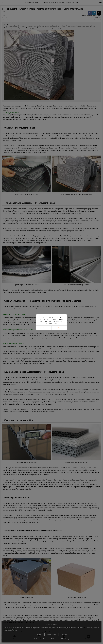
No (44, 328)
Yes (59, 328)
